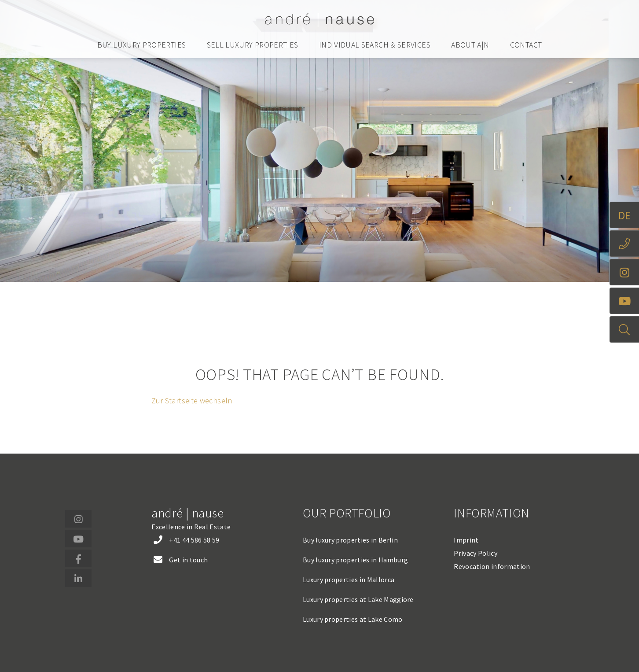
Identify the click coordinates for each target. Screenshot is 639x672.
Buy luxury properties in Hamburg (355, 560)
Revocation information (492, 566)
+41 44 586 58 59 (194, 540)
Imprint (466, 540)
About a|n (470, 45)
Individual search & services (375, 45)
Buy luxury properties (142, 45)
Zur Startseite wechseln (192, 401)
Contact (526, 45)
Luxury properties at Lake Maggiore (358, 599)
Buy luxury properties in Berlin (350, 540)
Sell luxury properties (253, 45)
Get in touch (188, 560)
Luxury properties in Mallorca (349, 580)
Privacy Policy (475, 553)
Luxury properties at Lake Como (353, 619)
